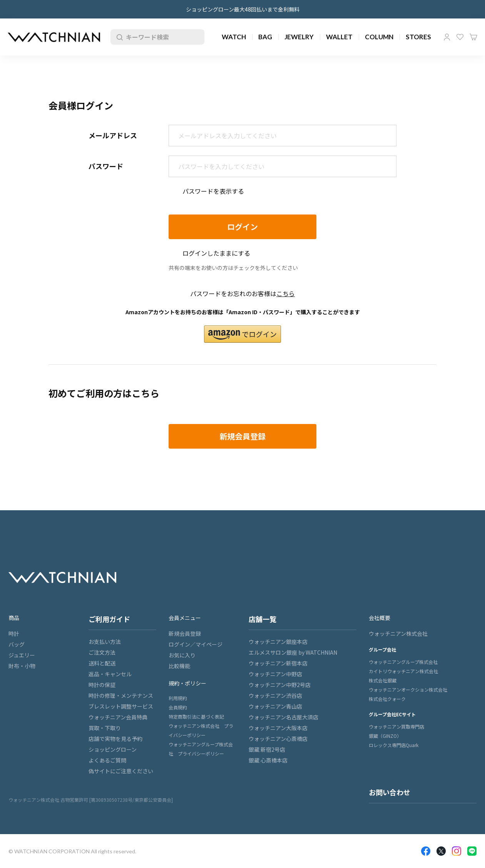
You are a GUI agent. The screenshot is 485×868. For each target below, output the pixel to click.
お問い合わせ (390, 792)
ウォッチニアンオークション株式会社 (408, 690)
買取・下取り (105, 728)
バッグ (17, 644)
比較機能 (179, 666)
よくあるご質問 (107, 760)
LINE (472, 851)
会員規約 (178, 707)
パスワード (106, 166)
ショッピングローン (113, 749)
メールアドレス (113, 135)
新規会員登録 (185, 633)
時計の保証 (102, 685)
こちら (286, 293)
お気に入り (460, 37)
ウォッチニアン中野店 (275, 674)
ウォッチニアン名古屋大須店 (283, 717)
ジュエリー (22, 655)
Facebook (426, 851)
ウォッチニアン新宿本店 (278, 663)
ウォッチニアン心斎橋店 (278, 739)
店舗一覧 (263, 619)
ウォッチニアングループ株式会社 (403, 662)
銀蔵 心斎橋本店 (268, 760)
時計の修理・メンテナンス (121, 695)
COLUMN (379, 37)
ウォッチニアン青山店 (275, 706)
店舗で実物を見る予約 (115, 739)
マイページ (447, 37)
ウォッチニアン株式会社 (398, 633)
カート (473, 37)
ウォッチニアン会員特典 (118, 717)
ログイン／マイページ (196, 644)
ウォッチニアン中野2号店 (280, 685)
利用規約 (178, 698)
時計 (14, 633)
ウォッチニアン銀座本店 (278, 642)
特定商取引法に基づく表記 (196, 716)
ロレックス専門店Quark (394, 745)
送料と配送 (102, 663)
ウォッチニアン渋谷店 (275, 695)
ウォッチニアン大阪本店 (278, 728)
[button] (242, 334)
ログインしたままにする (216, 253)
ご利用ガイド (109, 619)
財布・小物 (22, 666)
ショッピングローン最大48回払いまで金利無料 (243, 9)
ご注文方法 (102, 652)
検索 (118, 37)
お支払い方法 (105, 642)
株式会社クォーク (387, 699)
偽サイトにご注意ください (121, 771)
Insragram (457, 851)
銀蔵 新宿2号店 (267, 749)
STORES (418, 37)
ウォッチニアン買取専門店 (396, 726)
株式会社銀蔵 (383, 680)
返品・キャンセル (110, 674)
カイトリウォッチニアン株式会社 (403, 671)
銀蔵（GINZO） (385, 736)
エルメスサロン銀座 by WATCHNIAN (293, 652)
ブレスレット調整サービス (121, 706)
